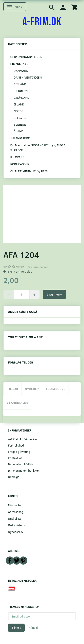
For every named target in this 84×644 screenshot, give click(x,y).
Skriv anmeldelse (19, 271)
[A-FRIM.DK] (42, 22)
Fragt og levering (19, 452)
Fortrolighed (16, 445)
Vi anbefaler (17, 402)
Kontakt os (15, 458)
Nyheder (32, 389)
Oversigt (13, 477)
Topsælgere (55, 389)
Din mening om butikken (24, 470)
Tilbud (12, 389)
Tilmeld (16, 628)
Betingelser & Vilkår (21, 464)
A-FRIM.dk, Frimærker (23, 439)
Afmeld (33, 628)
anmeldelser (38, 267)
